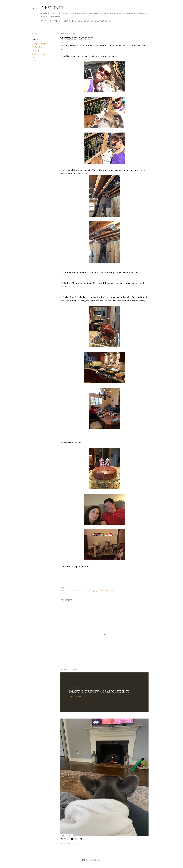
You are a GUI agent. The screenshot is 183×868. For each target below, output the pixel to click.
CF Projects (76, 21)
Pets (34, 61)
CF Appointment (40, 44)
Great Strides (91, 21)
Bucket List (106, 21)
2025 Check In (71, 839)
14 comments (80, 696)
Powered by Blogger (92, 860)
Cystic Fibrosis (38, 54)
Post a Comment (73, 844)
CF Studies (37, 47)
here (97, 283)
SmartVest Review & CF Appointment (99, 691)
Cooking (36, 51)
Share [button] (35, 34)
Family (35, 57)
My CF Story (61, 21)
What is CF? (47, 21)
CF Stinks (53, 8)
